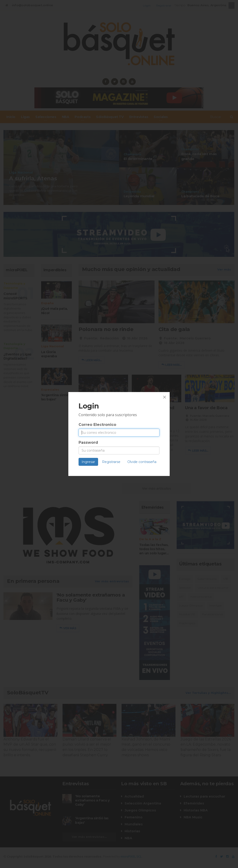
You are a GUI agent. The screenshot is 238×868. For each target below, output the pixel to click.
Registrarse (111, 462)
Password (88, 442)
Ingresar (88, 462)
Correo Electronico (97, 425)
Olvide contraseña (142, 462)
